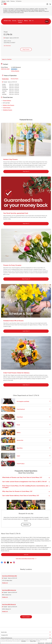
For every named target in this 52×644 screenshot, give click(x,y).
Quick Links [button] (26, 632)
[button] (47, 4)
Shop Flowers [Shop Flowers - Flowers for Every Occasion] (30, 279)
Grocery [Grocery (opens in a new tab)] (4, 1)
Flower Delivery (7, 100)
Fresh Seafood (23, 409)
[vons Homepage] (5, 4)
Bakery (23, 433)
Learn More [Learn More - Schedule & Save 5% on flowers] (30, 331)
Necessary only (41, 643)
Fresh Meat (23, 417)
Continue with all (49, 643)
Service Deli (23, 440)
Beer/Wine (23, 448)
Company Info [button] (26, 635)
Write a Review (15, 71)
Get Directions (7, 46)
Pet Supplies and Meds (23, 401)
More (47, 21)
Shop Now (27, 524)
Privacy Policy (33, 641)
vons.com (32, 555)
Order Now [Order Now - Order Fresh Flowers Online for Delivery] (30, 385)
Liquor (23, 456)
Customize (23, 641)
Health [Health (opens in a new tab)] (8, 1)
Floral (23, 425)
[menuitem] (7, 21)
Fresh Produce (23, 464)
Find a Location (27, 617)
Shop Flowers (26, 49)
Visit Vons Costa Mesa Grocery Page (27, 559)
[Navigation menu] (2, 4)
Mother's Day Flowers (9, 105)
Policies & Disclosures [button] (26, 638)
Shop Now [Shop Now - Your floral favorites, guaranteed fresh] (30, 224)
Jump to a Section (26, 59)
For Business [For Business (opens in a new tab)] (19, 1)
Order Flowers (7, 108)
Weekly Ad (5, 583)
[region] (26, 641)
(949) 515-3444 (5, 69)
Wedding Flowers (8, 110)
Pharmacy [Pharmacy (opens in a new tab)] (13, 1)
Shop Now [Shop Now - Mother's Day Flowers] (30, 171)
